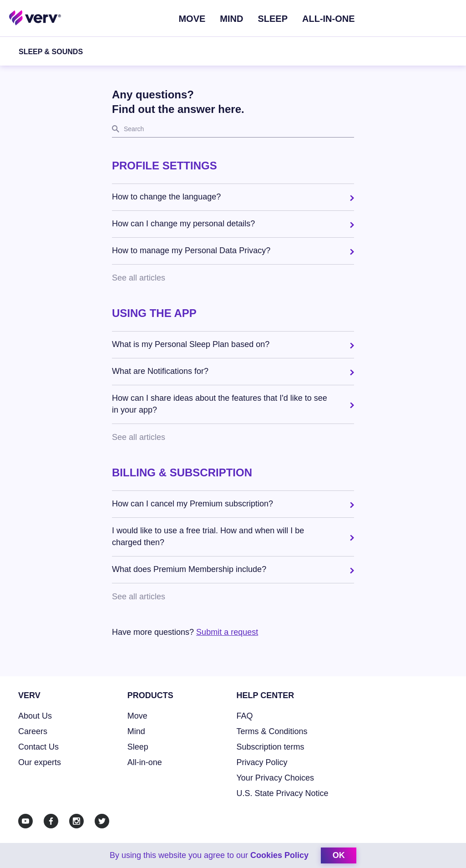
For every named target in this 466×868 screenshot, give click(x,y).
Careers (33, 731)
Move (192, 19)
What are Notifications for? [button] (160, 371)
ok (339, 855)
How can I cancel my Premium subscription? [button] (192, 504)
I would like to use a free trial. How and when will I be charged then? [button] (208, 536)
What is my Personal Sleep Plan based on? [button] (191, 344)
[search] (233, 129)
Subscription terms (271, 747)
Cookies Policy (279, 855)
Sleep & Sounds (51, 52)
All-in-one (145, 762)
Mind (231, 19)
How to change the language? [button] (166, 197)
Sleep (273, 19)
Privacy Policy (262, 762)
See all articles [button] (139, 278)
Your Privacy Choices (275, 778)
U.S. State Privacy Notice (283, 793)
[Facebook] (51, 821)
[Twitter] (102, 821)
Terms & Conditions (272, 731)
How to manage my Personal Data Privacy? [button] (191, 250)
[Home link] (35, 17)
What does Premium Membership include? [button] (189, 569)
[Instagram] (76, 821)
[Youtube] (25, 821)
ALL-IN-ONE (329, 19)
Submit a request (227, 632)
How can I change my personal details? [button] (183, 224)
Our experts (40, 762)
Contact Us (38, 747)
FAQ (245, 716)
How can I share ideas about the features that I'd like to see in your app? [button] (220, 404)
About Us (35, 716)
